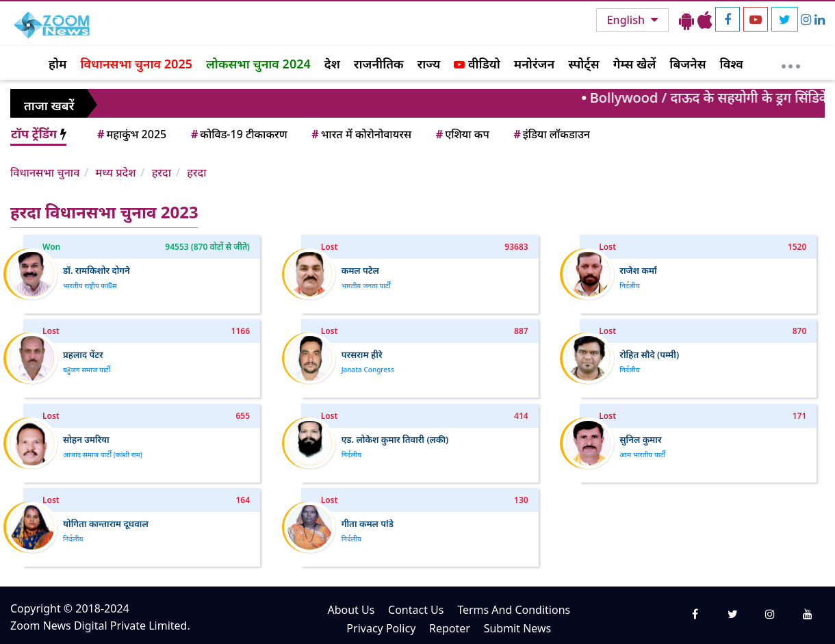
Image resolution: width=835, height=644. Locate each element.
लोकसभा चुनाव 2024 (258, 64)
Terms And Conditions (514, 610)
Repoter (450, 628)
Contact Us (416, 610)
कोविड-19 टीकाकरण (238, 134)
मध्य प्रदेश (115, 172)
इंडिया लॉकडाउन (551, 134)
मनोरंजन (534, 64)
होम (57, 64)
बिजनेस (688, 64)
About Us (351, 610)
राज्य (429, 64)
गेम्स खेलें (635, 64)
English (627, 20)
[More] (791, 63)
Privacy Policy (381, 628)
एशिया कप (462, 134)
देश (332, 64)
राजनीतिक (379, 64)
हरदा (162, 172)
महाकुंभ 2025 (131, 134)
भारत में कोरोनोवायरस (360, 134)
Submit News (518, 628)
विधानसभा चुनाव (45, 172)
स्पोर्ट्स (584, 64)
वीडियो (477, 64)
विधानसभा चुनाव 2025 (136, 64)
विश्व (732, 64)
